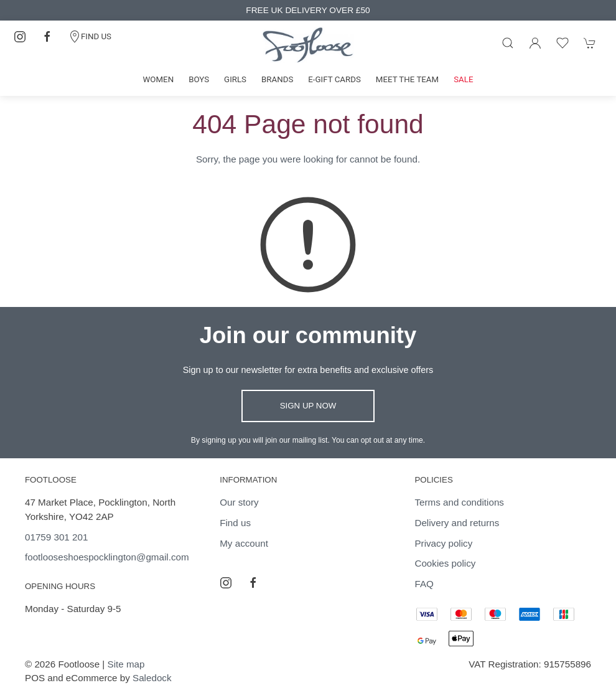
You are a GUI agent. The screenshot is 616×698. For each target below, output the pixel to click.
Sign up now (308, 406)
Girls (235, 79)
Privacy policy (443, 543)
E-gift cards (334, 79)
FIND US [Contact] (90, 37)
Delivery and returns (457, 523)
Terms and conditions (459, 502)
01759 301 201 (56, 537)
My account (244, 543)
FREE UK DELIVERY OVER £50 (308, 10)
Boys (199, 79)
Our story (239, 502)
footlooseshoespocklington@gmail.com (107, 557)
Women (159, 79)
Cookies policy (445, 563)
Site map (126, 664)
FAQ (424, 584)
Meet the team (407, 79)
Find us (235, 523)
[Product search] (508, 43)
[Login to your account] (535, 43)
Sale (463, 79)
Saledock (152, 678)
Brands (277, 79)
